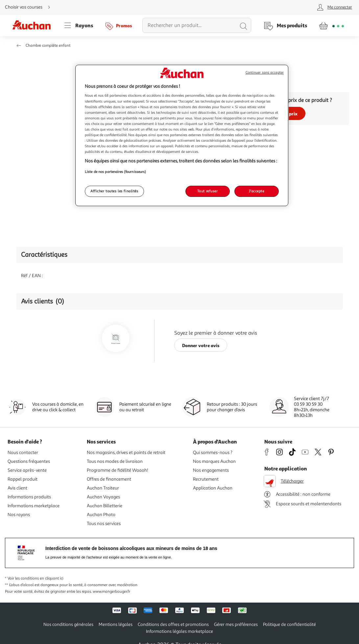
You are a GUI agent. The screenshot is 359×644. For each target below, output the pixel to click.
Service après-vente (27, 470)
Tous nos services (104, 524)
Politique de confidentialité (289, 624)
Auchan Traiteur (103, 488)
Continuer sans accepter (265, 72)
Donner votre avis (201, 345)
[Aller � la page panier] (332, 25)
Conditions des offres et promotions (173, 624)
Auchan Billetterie (105, 506)
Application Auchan (213, 488)
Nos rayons (19, 515)
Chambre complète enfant (48, 46)
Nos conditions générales (68, 624)
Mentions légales (116, 624)
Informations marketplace (34, 506)
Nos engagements (211, 470)
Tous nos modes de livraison (115, 461)
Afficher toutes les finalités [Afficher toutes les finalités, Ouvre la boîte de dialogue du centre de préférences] (114, 191)
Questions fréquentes (29, 461)
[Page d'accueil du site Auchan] (34, 25)
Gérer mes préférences (236, 624)
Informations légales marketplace (179, 631)
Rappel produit (23, 479)
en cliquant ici (52, 578)
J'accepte (256, 191)
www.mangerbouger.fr (111, 592)
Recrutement (206, 479)
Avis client (17, 488)
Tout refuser (208, 191)
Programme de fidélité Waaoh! (118, 470)
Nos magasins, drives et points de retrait (126, 453)
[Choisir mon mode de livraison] (30, 7)
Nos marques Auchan (214, 461)
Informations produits (29, 497)
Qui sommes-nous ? (213, 453)
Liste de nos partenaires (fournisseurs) (115, 172)
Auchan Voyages (103, 497)
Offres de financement (109, 479)
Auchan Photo (101, 515)
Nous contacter (23, 453)
